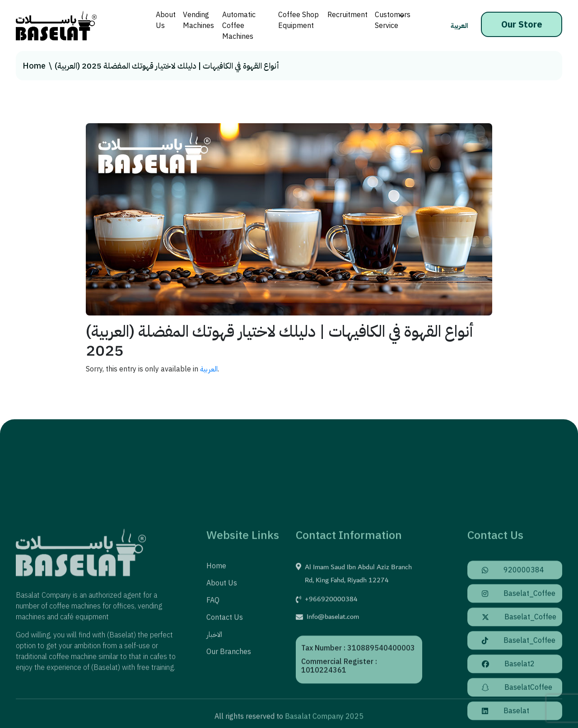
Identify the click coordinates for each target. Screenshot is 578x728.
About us (222, 639)
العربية (459, 26)
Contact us (225, 673)
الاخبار (214, 691)
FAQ (213, 656)
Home (34, 66)
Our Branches (229, 708)
